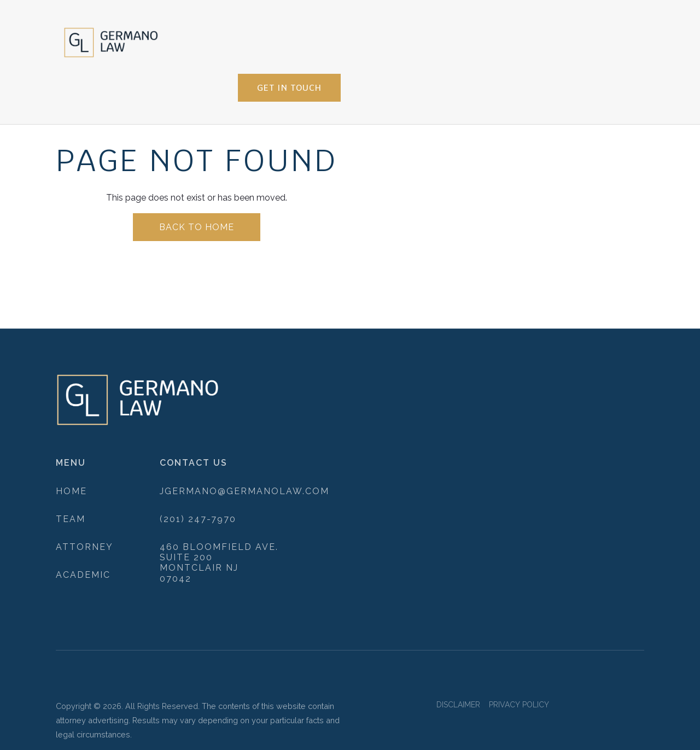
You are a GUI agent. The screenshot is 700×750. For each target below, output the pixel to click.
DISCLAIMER (458, 705)
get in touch (289, 88)
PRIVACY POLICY (519, 705)
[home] (111, 40)
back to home (197, 227)
